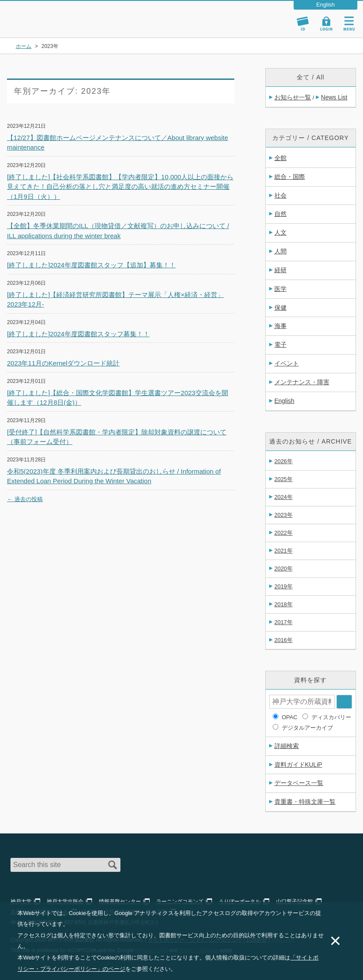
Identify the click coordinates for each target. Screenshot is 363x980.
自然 (281, 214)
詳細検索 (287, 746)
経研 (281, 270)
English (284, 401)
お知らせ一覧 (293, 97)
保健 (281, 307)
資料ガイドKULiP (298, 765)
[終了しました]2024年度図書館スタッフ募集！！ (78, 334)
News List (334, 97)
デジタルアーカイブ (307, 728)
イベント (287, 363)
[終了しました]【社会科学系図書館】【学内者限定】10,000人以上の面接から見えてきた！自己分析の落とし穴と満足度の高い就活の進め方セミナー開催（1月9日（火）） (120, 187)
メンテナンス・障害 (302, 382)
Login (326, 24)
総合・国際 (290, 177)
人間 (281, 251)
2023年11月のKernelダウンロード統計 (63, 363)
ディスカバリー (331, 717)
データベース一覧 (299, 783)
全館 (281, 158)
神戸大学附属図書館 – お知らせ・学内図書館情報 (58, 15)
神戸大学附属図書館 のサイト (46, 26)
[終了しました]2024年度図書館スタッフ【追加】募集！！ (91, 265)
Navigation (349, 24)
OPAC (290, 717)
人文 (281, 232)
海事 (281, 326)
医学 (281, 289)
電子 (281, 345)
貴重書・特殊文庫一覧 (305, 802)
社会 (281, 195)
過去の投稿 (25, 499)
